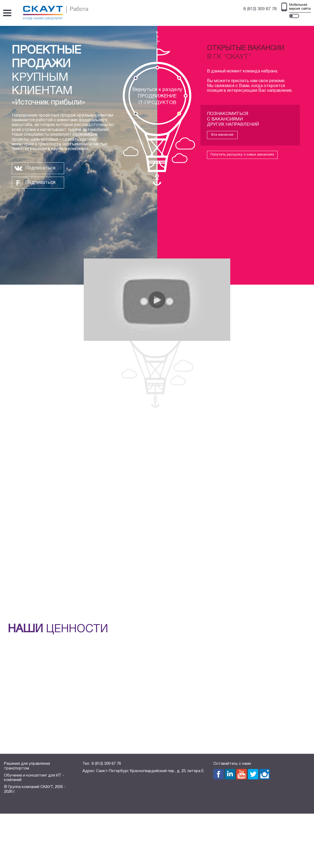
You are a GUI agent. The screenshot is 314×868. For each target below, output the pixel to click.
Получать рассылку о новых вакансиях (242, 155)
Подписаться (40, 168)
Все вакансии (222, 135)
